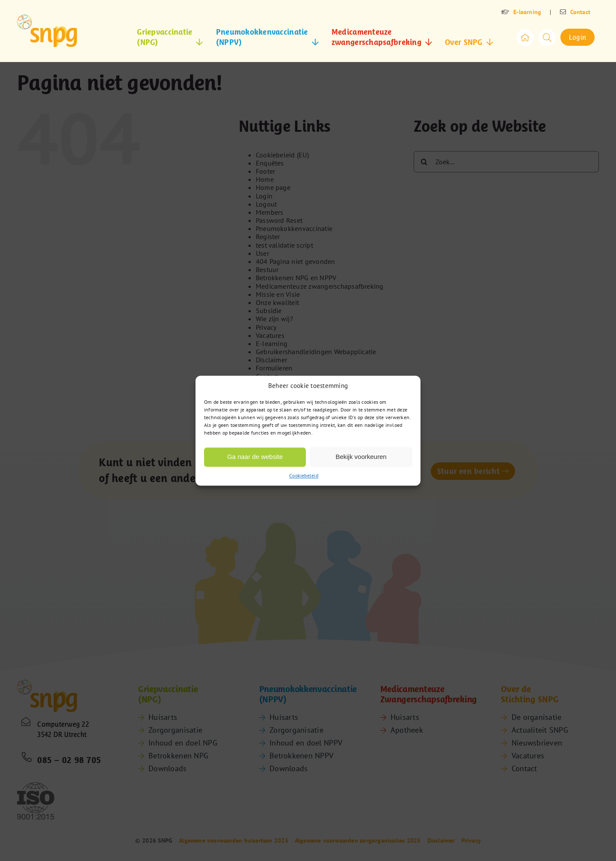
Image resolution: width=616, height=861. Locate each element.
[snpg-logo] (47, 31)
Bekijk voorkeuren (361, 457)
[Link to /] (525, 38)
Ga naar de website (255, 457)
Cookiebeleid (304, 475)
